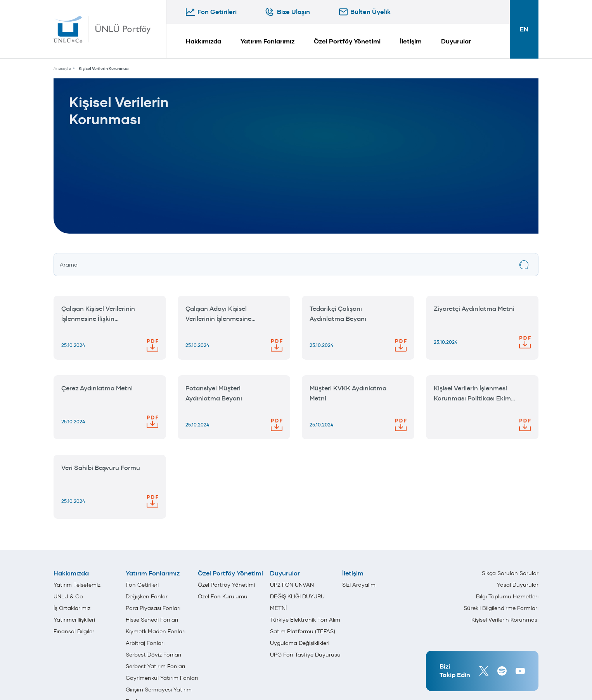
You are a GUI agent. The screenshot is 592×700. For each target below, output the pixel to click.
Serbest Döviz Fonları (153, 655)
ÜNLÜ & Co (68, 596)
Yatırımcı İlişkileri (74, 620)
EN (524, 29)
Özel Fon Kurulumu (223, 596)
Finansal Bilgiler (74, 631)
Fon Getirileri (217, 12)
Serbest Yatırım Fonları (155, 666)
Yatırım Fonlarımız (267, 41)
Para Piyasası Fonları (153, 608)
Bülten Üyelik (370, 12)
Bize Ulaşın (293, 12)
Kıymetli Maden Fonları (156, 631)
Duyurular (456, 41)
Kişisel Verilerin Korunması (104, 68)
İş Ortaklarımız (72, 608)
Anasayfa (62, 68)
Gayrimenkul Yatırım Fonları (162, 678)
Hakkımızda (203, 41)
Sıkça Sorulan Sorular (510, 573)
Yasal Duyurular (518, 585)
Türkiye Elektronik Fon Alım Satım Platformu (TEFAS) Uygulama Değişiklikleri (305, 631)
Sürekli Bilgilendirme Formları (501, 608)
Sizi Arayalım (359, 585)
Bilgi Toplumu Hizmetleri (507, 596)
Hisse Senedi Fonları (152, 620)
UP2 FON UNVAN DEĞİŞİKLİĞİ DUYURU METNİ (297, 596)
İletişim (411, 41)
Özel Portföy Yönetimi (347, 41)
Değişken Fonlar (147, 596)
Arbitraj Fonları (145, 643)
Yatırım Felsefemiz (77, 585)
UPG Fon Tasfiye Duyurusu (305, 655)
